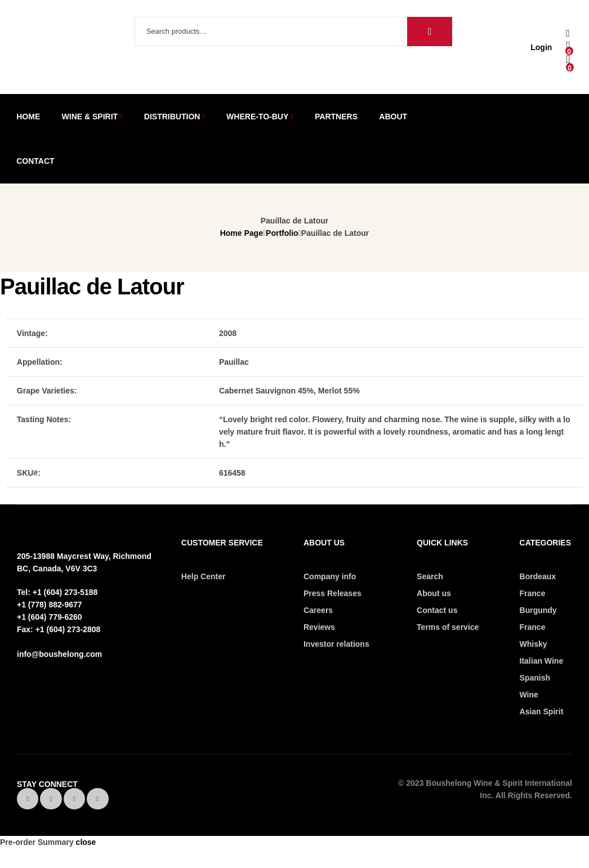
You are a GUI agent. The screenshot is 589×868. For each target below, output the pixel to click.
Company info (330, 576)
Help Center (204, 576)
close (86, 842)
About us (434, 593)
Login (541, 47)
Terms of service (448, 627)
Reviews (319, 627)
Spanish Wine (535, 686)
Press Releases (333, 593)
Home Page (242, 233)
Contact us (437, 610)
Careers (318, 610)
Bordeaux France (538, 585)
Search (430, 32)
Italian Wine (542, 661)
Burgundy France (538, 619)
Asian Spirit (542, 712)
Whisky (534, 644)
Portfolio (282, 233)
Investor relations (336, 644)
